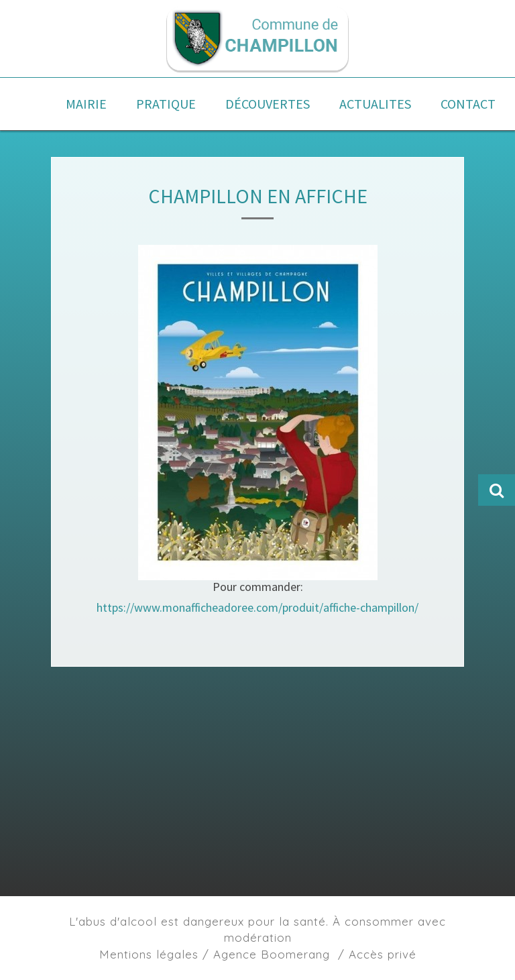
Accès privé (383, 954)
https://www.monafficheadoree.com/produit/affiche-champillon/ (257, 607)
